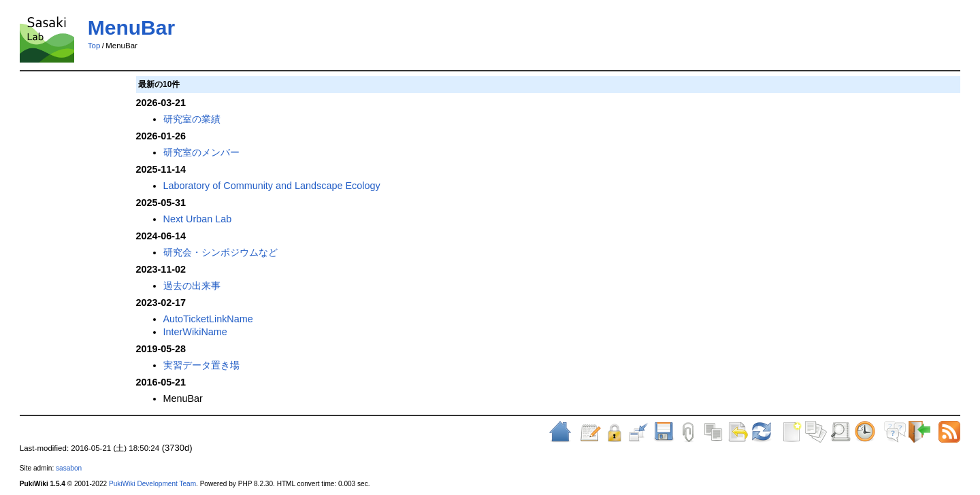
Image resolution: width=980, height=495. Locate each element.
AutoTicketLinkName (208, 319)
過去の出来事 (192, 286)
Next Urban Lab (198, 219)
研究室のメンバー (201, 152)
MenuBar (131, 28)
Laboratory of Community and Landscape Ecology (272, 186)
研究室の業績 (192, 119)
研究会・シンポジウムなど (220, 252)
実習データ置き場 (201, 365)
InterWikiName (195, 332)
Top (94, 46)
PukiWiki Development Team (152, 484)
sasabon (69, 468)
